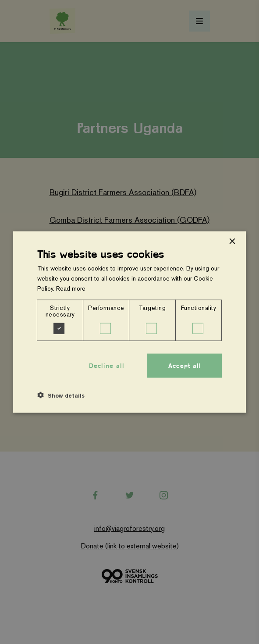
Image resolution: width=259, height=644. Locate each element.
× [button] (232, 241)
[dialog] (130, 322)
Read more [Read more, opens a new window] (71, 288)
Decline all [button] (107, 365)
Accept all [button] (185, 365)
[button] (61, 395)
